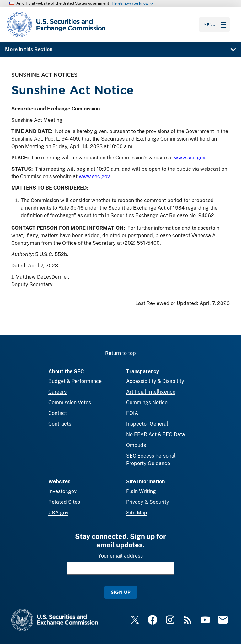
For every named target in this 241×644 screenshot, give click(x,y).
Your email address (120, 556)
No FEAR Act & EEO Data (155, 435)
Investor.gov (62, 491)
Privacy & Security (148, 502)
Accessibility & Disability (155, 381)
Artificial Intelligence (151, 392)
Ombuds (136, 445)
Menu (215, 24)
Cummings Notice (147, 402)
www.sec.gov (190, 158)
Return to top (120, 353)
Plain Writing (141, 491)
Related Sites (64, 502)
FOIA (132, 413)
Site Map (137, 513)
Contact (58, 413)
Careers (57, 392)
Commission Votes (70, 402)
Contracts (60, 424)
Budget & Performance (75, 381)
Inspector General (147, 424)
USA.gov (58, 513)
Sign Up (121, 592)
